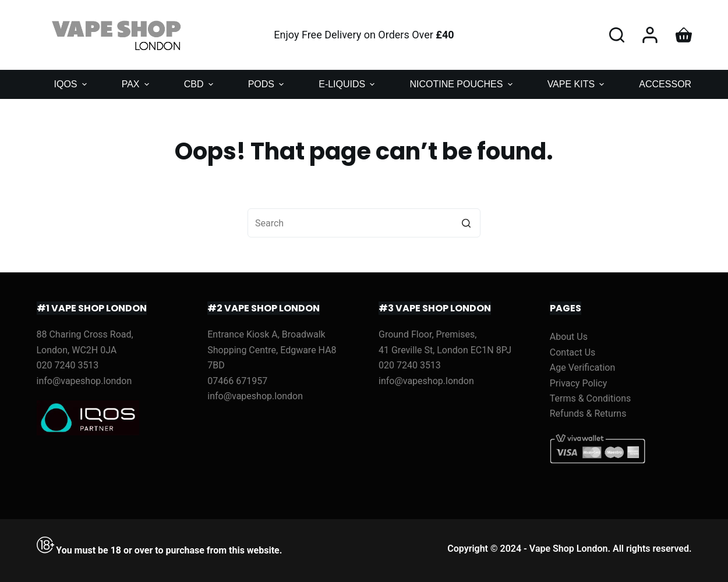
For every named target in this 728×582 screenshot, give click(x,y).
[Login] (650, 35)
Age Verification (583, 368)
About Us (569, 337)
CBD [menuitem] (200, 84)
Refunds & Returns (588, 414)
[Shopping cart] (684, 35)
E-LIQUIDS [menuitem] (348, 84)
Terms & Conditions (591, 398)
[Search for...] (364, 223)
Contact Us (573, 352)
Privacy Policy (579, 383)
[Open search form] (617, 35)
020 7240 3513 (68, 365)
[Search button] (466, 223)
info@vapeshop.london (84, 381)
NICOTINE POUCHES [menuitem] (462, 84)
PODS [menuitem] (268, 84)
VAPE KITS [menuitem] (577, 84)
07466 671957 (237, 381)
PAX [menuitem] (137, 84)
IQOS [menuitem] (72, 84)
